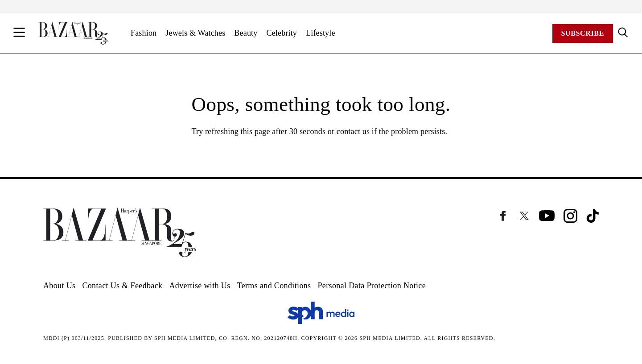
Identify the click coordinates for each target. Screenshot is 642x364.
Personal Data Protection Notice (372, 286)
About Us (59, 286)
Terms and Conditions (274, 286)
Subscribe (583, 33)
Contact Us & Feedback (122, 286)
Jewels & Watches (195, 33)
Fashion (144, 33)
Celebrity (282, 33)
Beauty (246, 33)
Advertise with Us (200, 286)
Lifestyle (321, 33)
